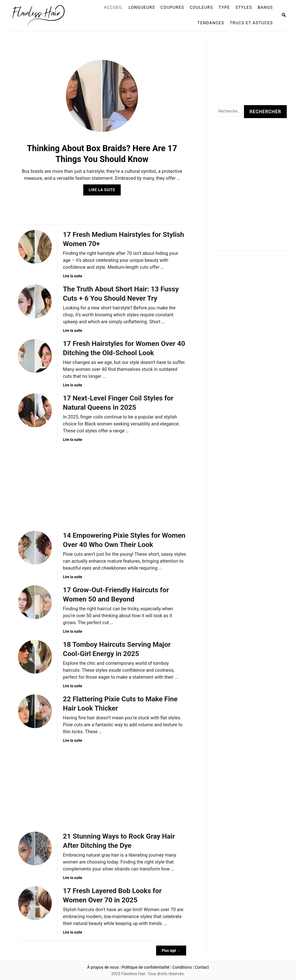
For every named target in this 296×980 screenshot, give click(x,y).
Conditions (182, 967)
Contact (202, 967)
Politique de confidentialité (145, 967)
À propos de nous (103, 967)
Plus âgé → (171, 951)
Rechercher (265, 112)
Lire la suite (104, 191)
